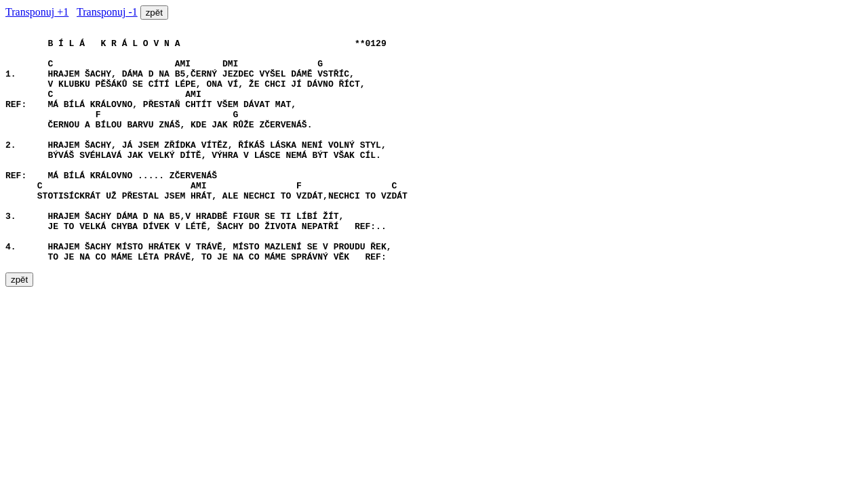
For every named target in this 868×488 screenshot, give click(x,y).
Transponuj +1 (37, 12)
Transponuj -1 (107, 12)
